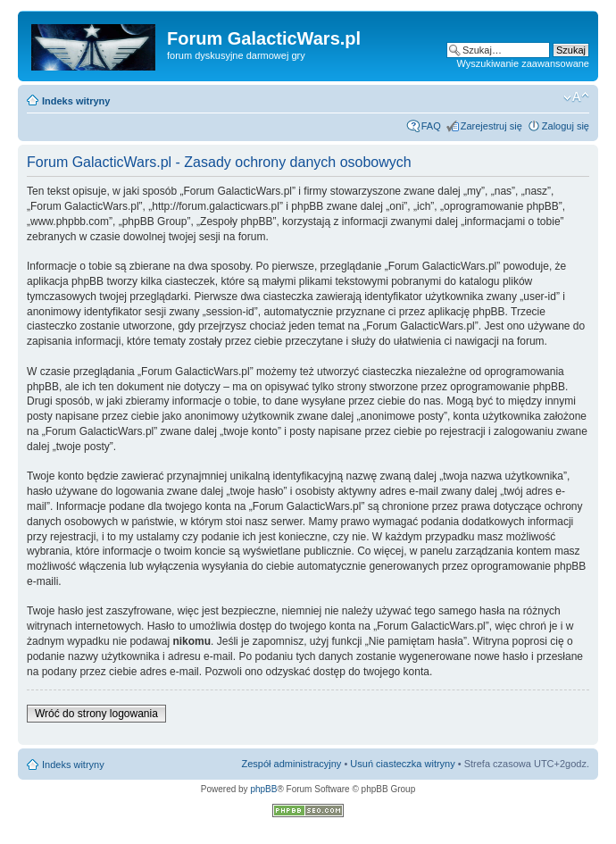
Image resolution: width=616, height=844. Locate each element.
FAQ (431, 126)
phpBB (263, 789)
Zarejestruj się (491, 126)
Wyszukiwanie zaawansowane (523, 63)
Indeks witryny (76, 101)
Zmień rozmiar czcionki (576, 97)
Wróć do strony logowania (96, 714)
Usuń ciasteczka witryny (402, 764)
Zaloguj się (566, 126)
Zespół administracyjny (292, 764)
